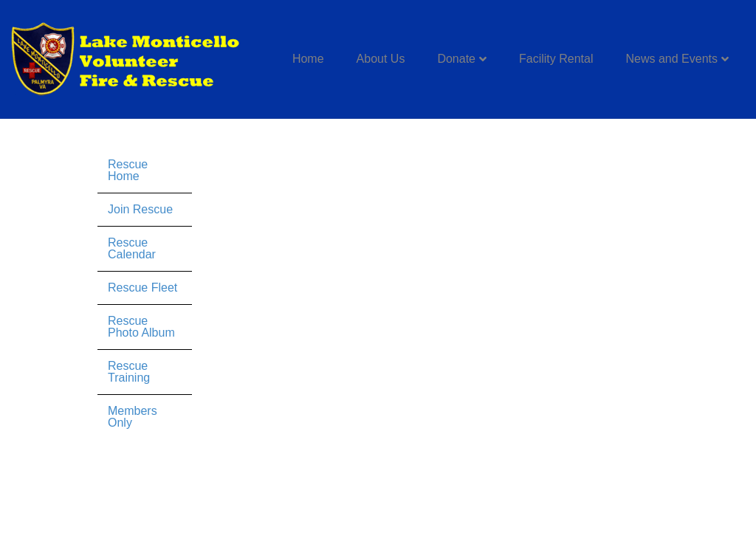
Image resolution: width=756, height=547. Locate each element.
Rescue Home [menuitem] (128, 170)
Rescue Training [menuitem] (129, 372)
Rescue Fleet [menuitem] (142, 288)
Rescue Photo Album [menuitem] (141, 327)
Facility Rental (556, 59)
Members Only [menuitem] (133, 417)
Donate (456, 59)
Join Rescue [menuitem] (140, 209)
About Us (381, 59)
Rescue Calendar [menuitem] (132, 248)
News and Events (671, 59)
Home (308, 59)
